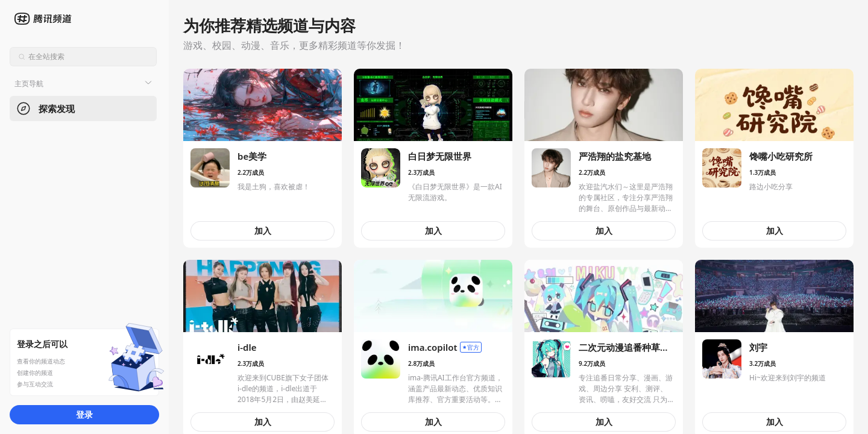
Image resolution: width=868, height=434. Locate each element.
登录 (84, 414)
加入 (263, 231)
